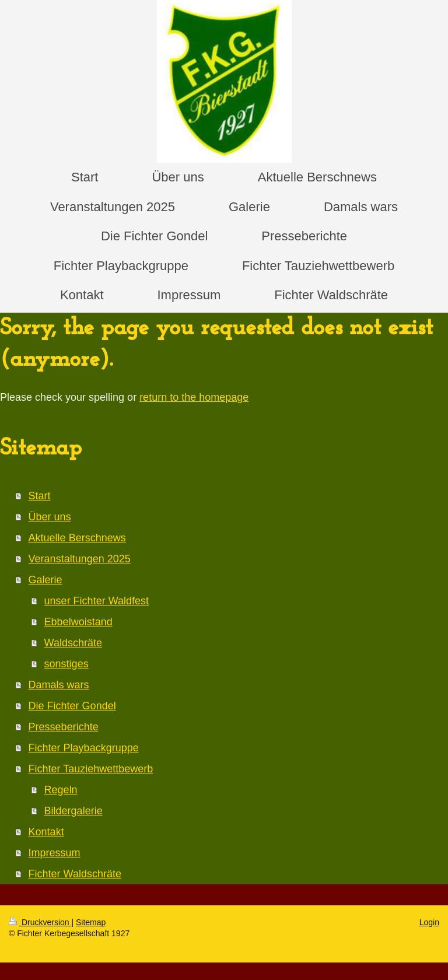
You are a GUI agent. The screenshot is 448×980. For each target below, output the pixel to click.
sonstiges (66, 664)
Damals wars (59, 685)
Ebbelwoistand (78, 622)
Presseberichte (64, 727)
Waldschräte (73, 643)
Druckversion (40, 922)
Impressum (55, 853)
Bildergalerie (73, 811)
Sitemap (91, 922)
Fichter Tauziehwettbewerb (91, 769)
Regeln (61, 790)
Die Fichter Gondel (72, 706)
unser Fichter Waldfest (97, 601)
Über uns (50, 517)
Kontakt (46, 832)
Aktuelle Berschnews (77, 538)
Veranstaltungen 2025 (80, 559)
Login (429, 922)
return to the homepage (194, 397)
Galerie (45, 580)
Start (40, 496)
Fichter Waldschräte (75, 874)
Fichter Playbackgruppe (84, 748)
